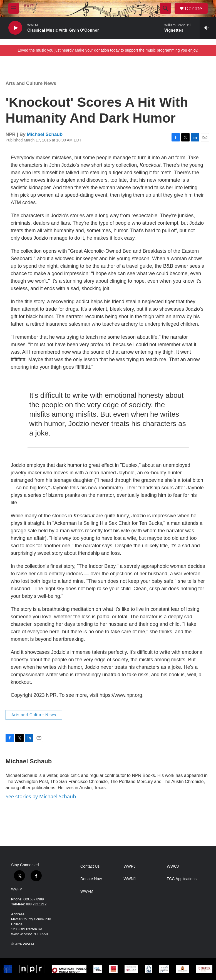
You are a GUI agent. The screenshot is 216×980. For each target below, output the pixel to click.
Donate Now (91, 879)
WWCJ (173, 866)
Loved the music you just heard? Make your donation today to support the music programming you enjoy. (108, 50)
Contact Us (90, 866)
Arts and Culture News (31, 83)
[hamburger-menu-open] (14, 8)
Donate (193, 8)
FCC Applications (182, 879)
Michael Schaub (45, 134)
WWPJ (129, 866)
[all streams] (208, 28)
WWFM (17, 889)
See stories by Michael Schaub (41, 796)
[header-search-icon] (165, 8)
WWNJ (130, 879)
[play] (15, 28)
